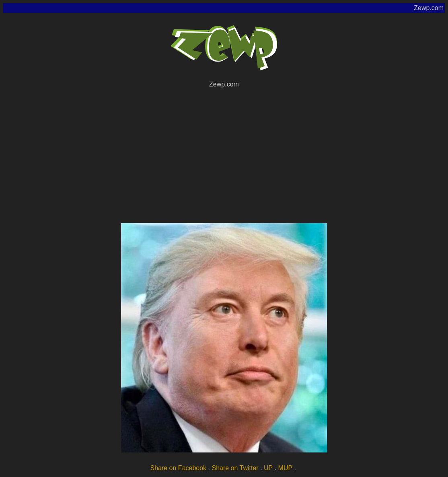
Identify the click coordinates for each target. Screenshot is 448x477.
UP (268, 468)
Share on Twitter (235, 468)
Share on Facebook (178, 468)
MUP (286, 468)
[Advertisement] (224, 154)
